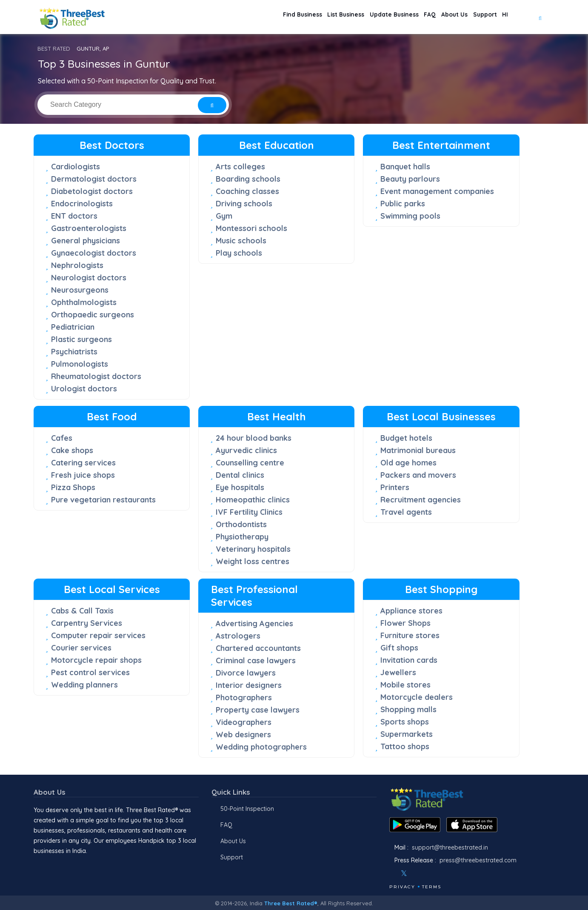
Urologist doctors (84, 389)
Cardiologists (76, 167)
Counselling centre (250, 463)
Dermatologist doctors (94, 179)
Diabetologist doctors (92, 191)
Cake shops (72, 450)
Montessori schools (251, 228)
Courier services (81, 648)
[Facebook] (390, 873)
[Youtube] (429, 873)
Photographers (244, 697)
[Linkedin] (441, 873)
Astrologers (238, 636)
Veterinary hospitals (253, 549)
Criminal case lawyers (256, 660)
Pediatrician (73, 327)
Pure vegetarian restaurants (103, 500)
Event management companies (437, 191)
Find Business (253, 17)
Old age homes (408, 463)
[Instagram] (418, 873)
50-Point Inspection (247, 809)
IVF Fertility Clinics (249, 512)
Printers (395, 487)
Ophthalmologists (84, 302)
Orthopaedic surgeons (93, 315)
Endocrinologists (82, 204)
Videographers (244, 722)
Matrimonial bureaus (418, 450)
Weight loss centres (253, 561)
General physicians (86, 241)
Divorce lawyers (246, 673)
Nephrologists (77, 265)
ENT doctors (74, 216)
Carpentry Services (87, 623)
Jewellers (398, 672)
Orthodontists (241, 524)
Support (475, 17)
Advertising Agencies (254, 623)
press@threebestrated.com (478, 860)
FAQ (406, 17)
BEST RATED (54, 48)
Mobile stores (405, 685)
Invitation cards (409, 660)
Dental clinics (240, 475)
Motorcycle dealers (417, 697)
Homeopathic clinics (253, 500)
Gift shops (399, 648)
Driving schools (244, 204)
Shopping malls (408, 709)
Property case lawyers (258, 710)
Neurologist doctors (89, 278)
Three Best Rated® (291, 903)
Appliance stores (411, 611)
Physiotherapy (242, 537)
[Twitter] (404, 873)
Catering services (83, 463)
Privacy (402, 887)
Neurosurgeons (80, 290)
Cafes (62, 438)
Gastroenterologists (89, 228)
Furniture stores (410, 635)
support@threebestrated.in (450, 847)
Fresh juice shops (83, 475)
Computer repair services (98, 635)
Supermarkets (407, 734)
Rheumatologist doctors (96, 376)
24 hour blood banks (254, 438)
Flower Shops (405, 623)
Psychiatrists (74, 352)
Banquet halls (405, 167)
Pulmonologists (80, 364)
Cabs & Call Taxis (82, 611)
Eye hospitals (240, 487)
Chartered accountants (258, 648)
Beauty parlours (410, 179)
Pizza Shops (73, 487)
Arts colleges (240, 167)
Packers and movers (418, 475)
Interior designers (249, 685)
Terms (432, 887)
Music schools (241, 241)
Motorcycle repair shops (96, 660)
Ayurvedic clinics (246, 450)
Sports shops (405, 722)
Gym (224, 216)
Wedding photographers (261, 747)
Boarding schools (248, 179)
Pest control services (90, 672)
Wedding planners (84, 685)
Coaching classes (247, 191)
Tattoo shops (405, 746)
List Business (305, 17)
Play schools (239, 253)
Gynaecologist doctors (94, 253)
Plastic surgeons (81, 339)
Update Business (363, 17)
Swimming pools (410, 216)
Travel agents (406, 512)
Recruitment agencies (421, 500)
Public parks (403, 204)
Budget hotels (406, 438)
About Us (438, 17)
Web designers (243, 735)
